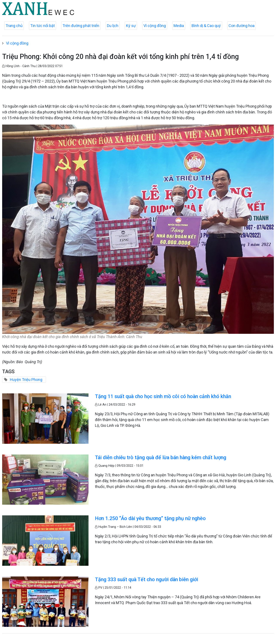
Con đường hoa (242, 26)
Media (179, 26)
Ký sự (131, 26)
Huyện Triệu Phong (26, 380)
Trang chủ (14, 26)
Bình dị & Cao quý (206, 26)
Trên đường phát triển (81, 26)
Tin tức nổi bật (43, 26)
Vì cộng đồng (155, 26)
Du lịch (113, 26)
